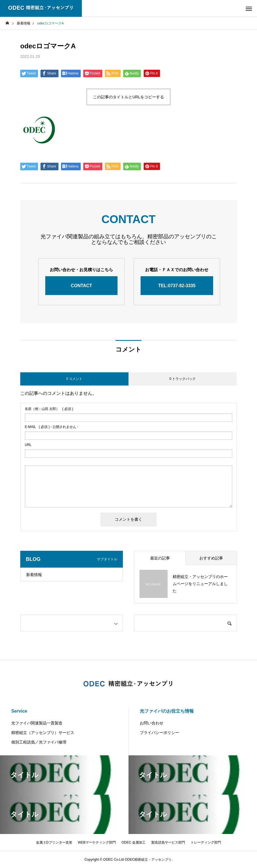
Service (19, 711)
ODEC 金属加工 (134, 842)
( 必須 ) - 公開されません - (52, 427)
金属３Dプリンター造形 (54, 842)
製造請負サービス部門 (168, 842)
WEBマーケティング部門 (97, 842)
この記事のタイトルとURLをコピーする (128, 97)
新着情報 (34, 575)
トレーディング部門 (206, 842)
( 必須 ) (49, 409)
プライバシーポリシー (159, 733)
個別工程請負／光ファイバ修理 (39, 742)
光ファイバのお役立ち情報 (167, 711)
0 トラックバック (182, 379)
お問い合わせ (152, 723)
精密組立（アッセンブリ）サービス (43, 733)
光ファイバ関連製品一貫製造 (37, 723)
